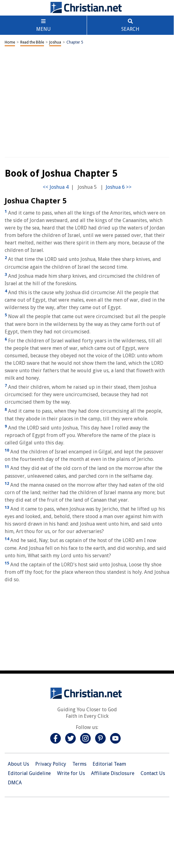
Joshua (55, 42)
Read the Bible (32, 42)
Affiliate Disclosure (113, 773)
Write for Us (71, 773)
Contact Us (153, 773)
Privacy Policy (51, 764)
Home (10, 42)
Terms (79, 764)
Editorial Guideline (29, 773)
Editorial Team (109, 764)
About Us (18, 764)
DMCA (15, 783)
